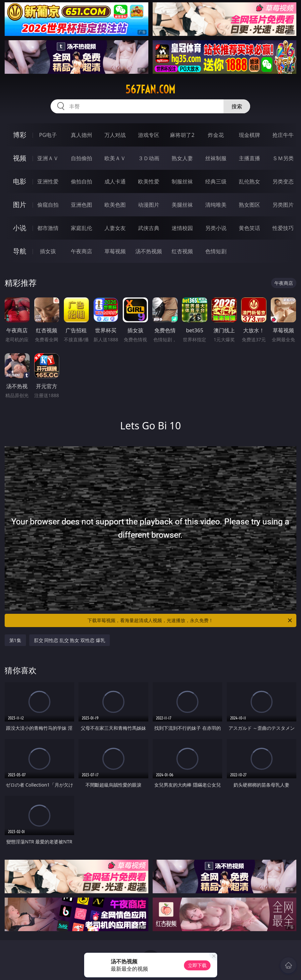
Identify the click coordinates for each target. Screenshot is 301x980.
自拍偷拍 (81, 158)
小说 (20, 228)
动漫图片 (149, 205)
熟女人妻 (182, 158)
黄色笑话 (249, 228)
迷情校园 (182, 228)
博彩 (20, 135)
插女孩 (48, 251)
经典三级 (216, 181)
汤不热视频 (149, 251)
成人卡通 (115, 181)
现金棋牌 (249, 135)
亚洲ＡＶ (48, 158)
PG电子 (48, 135)
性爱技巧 (283, 228)
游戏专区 (149, 135)
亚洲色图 (81, 205)
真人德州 (81, 135)
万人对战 (115, 135)
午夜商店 (81, 251)
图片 (20, 205)
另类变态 (283, 181)
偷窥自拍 (48, 205)
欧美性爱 (149, 181)
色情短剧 (216, 251)
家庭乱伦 (81, 228)
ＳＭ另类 (283, 158)
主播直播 (249, 158)
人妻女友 (115, 228)
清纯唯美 (216, 205)
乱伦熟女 (249, 181)
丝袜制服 (216, 158)
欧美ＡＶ (115, 158)
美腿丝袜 (182, 205)
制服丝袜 (182, 181)
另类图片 (283, 205)
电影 (20, 181)
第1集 (15, 640)
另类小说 (216, 228)
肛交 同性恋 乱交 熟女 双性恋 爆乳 (70, 640)
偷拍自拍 (81, 181)
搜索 (237, 106)
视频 (20, 158)
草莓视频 (115, 251)
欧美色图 (115, 205)
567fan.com (150, 89)
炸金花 (216, 135)
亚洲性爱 (48, 181)
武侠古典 (149, 228)
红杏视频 (182, 251)
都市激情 (48, 228)
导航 (20, 251)
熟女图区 (249, 205)
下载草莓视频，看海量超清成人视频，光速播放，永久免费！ (190, 620)
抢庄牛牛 (283, 135)
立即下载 (197, 965)
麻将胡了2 (182, 135)
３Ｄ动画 (149, 158)
